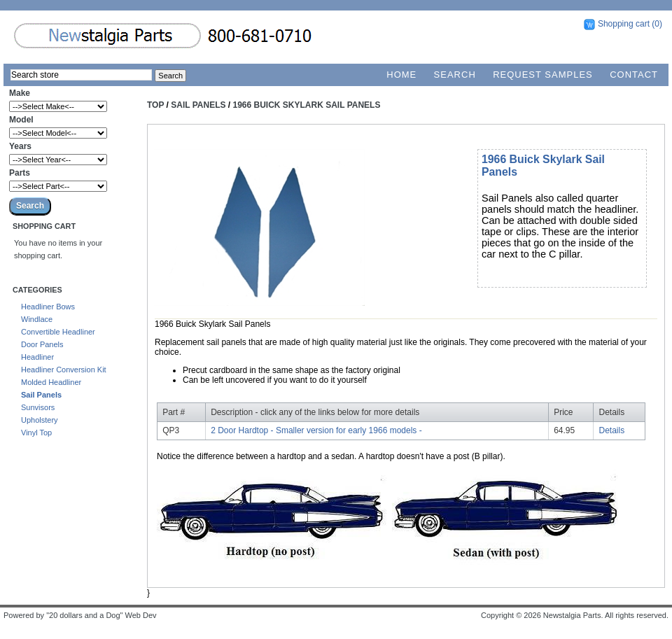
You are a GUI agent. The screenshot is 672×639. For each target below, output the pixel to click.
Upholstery (40, 420)
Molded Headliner (51, 382)
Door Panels (42, 344)
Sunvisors (38, 407)
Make (20, 93)
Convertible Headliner (58, 332)
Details (612, 430)
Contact (634, 75)
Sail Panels (41, 395)
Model (21, 120)
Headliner (37, 357)
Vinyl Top (36, 433)
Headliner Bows (48, 307)
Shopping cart (624, 24)
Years (20, 146)
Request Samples (543, 75)
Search (455, 75)
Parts (20, 173)
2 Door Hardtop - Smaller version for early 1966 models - (316, 430)
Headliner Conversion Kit (64, 370)
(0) (657, 24)
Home (401, 75)
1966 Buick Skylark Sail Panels (307, 105)
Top (155, 105)
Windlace (37, 319)
